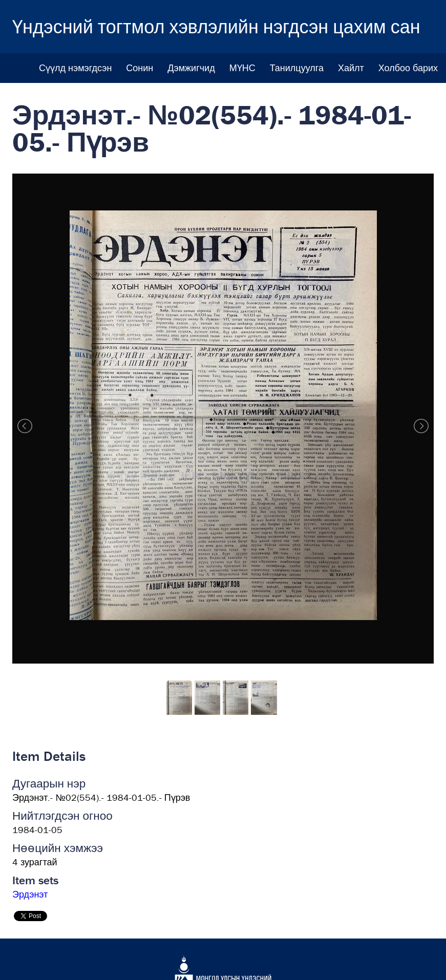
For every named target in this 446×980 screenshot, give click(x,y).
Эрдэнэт (30, 894)
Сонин (140, 68)
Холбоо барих (408, 68)
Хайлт (351, 68)
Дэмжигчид (191, 68)
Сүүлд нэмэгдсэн (75, 68)
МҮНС (242, 68)
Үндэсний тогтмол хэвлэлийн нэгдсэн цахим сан (216, 27)
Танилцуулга (297, 68)
